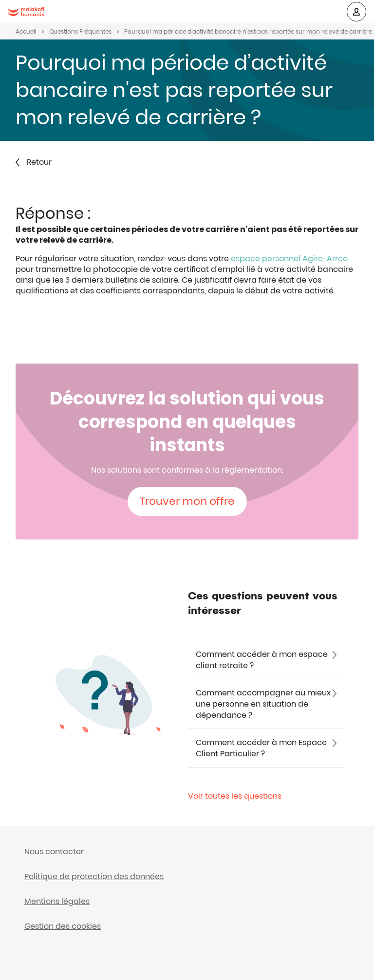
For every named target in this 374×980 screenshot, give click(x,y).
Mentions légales (57, 901)
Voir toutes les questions (235, 796)
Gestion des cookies (63, 926)
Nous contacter (54, 852)
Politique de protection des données (94, 876)
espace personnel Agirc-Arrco (289, 259)
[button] (356, 12)
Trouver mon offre (187, 501)
